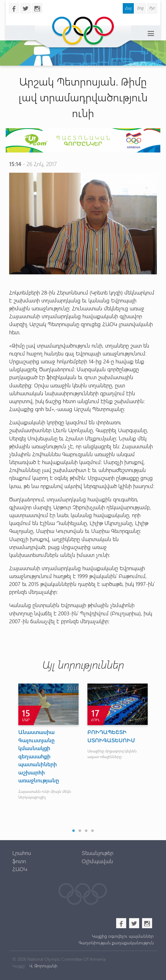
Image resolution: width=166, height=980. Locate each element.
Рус (152, 8)
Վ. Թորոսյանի (43, 966)
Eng (140, 8)
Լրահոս (22, 853)
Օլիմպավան (97, 861)
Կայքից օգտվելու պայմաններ (123, 936)
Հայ (128, 8)
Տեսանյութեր (98, 853)
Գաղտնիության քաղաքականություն (116, 943)
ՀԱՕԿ (20, 869)
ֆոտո (19, 861)
